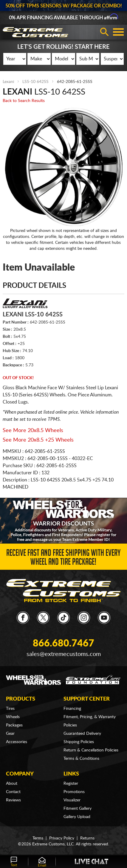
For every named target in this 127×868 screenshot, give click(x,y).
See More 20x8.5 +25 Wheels (38, 440)
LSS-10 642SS (35, 82)
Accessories (17, 742)
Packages (14, 725)
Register (71, 784)
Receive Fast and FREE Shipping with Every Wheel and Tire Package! (63, 558)
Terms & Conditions (81, 759)
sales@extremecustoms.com (64, 654)
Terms (38, 838)
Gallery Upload (77, 817)
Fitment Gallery (78, 809)
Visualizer (72, 800)
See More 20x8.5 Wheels (33, 431)
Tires (10, 709)
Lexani (8, 82)
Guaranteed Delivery (82, 734)
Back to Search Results (24, 101)
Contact (13, 792)
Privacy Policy (62, 838)
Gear (10, 734)
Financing (72, 709)
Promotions (74, 792)
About (12, 784)
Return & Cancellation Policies (91, 750)
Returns (87, 838)
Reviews (13, 800)
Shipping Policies (79, 742)
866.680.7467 (63, 643)
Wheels (13, 717)
